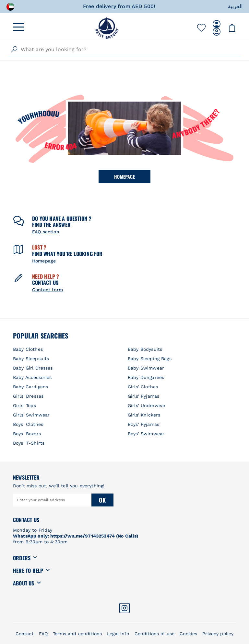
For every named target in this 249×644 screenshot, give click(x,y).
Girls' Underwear (147, 405)
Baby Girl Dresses (33, 368)
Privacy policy (218, 634)
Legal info (118, 634)
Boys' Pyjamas (143, 424)
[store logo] (107, 28)
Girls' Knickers (144, 415)
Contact (25, 634)
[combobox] (124, 50)
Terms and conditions (77, 634)
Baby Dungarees (146, 377)
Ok (102, 500)
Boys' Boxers (27, 434)
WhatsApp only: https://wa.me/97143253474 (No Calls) (76, 536)
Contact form (47, 290)
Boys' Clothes (28, 424)
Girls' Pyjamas (143, 396)
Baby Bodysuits (145, 349)
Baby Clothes (28, 349)
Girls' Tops (24, 405)
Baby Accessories (32, 377)
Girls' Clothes (143, 387)
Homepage (124, 177)
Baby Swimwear (146, 368)
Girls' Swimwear (31, 415)
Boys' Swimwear (146, 434)
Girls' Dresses (28, 396)
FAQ (43, 634)
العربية (235, 6)
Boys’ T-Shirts (29, 443)
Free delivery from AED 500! (119, 6)
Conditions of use (155, 634)
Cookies (188, 634)
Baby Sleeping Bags (150, 359)
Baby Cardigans (30, 387)
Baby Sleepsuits (31, 359)
